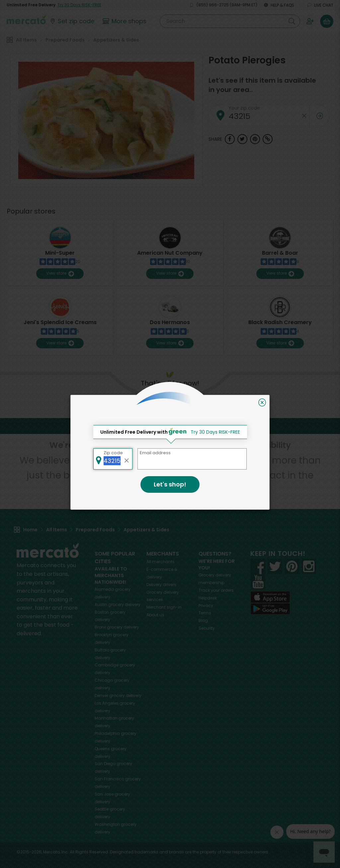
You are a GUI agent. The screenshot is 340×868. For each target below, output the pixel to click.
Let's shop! (170, 484)
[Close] (262, 402)
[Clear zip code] (127, 459)
